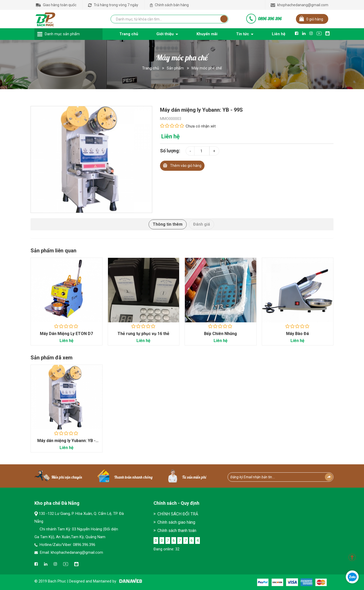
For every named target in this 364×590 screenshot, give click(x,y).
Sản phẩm (175, 68)
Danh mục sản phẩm (62, 34)
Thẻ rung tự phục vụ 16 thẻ (143, 334)
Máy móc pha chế (207, 68)
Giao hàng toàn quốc (56, 5)
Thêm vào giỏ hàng (182, 165)
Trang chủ (151, 68)
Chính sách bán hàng (169, 5)
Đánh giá (202, 224)
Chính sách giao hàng (176, 522)
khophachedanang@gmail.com (299, 5)
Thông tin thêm (168, 224)
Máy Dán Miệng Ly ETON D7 (66, 334)
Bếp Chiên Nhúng (220, 334)
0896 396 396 (270, 19)
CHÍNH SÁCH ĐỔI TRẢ (178, 514)
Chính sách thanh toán (177, 531)
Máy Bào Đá (297, 334)
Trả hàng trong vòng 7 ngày (113, 5)
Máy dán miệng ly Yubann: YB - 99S (66, 443)
